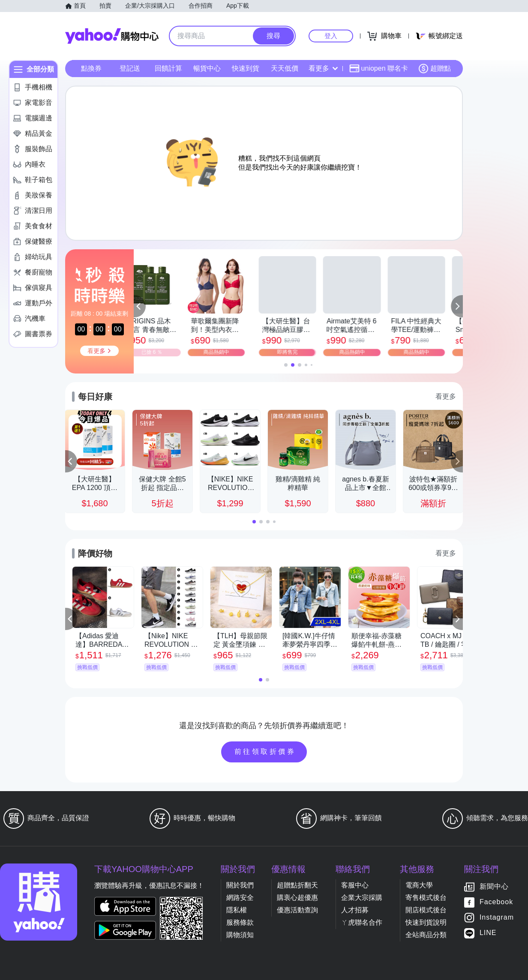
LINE (488, 933)
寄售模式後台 (426, 898)
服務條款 (240, 922)
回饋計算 (168, 68)
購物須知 (240, 935)
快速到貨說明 (426, 922)
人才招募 (355, 910)
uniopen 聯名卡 (379, 69)
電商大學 (419, 885)
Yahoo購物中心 (112, 36)
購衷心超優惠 (297, 898)
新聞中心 (494, 887)
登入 (331, 36)
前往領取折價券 (265, 751)
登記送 (130, 68)
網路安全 (240, 898)
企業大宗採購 (362, 898)
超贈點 (435, 69)
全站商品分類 (426, 935)
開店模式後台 (426, 910)
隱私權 (237, 910)
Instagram (497, 918)
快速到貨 (246, 68)
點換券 (91, 68)
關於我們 (240, 885)
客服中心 (355, 885)
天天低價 (285, 68)
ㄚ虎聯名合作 (362, 922)
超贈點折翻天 (297, 885)
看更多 (323, 68)
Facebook (496, 902)
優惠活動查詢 (297, 910)
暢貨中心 (207, 68)
